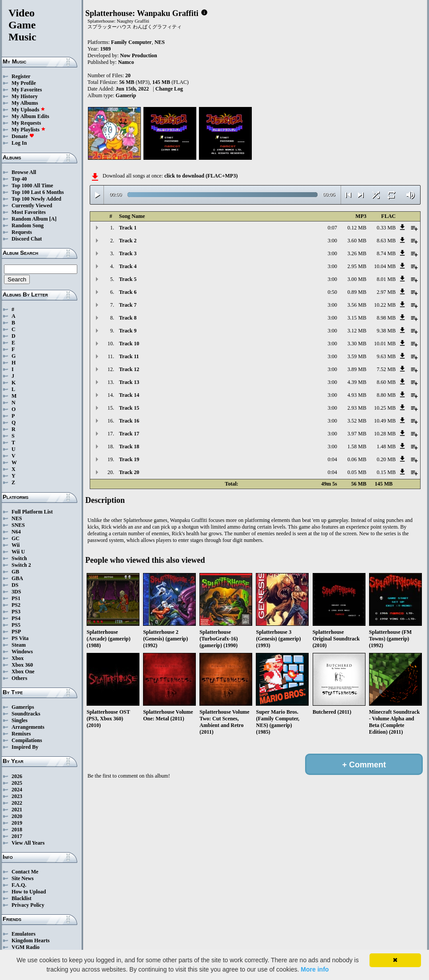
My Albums (25, 103)
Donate (23, 136)
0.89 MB (357, 292)
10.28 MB (385, 434)
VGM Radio (26, 947)
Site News (23, 878)
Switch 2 (21, 565)
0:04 (332, 459)
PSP (16, 632)
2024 (17, 790)
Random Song (28, 225)
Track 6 (128, 292)
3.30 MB (357, 344)
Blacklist (22, 898)
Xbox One (23, 672)
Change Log (169, 89)
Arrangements (28, 727)
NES (17, 518)
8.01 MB (386, 279)
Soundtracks (26, 714)
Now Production (138, 55)
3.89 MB (357, 369)
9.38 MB (386, 331)
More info (315, 969)
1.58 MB (357, 447)
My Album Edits (30, 116)
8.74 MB (386, 253)
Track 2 (128, 241)
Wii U (18, 552)
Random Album (30, 219)
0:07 (332, 228)
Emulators (24, 934)
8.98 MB (386, 318)
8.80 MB (386, 395)
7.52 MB (386, 369)
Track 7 (128, 305)
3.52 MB (357, 421)
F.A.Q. (19, 885)
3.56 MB (357, 305)
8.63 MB (386, 241)
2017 (17, 836)
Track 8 (128, 318)
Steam (19, 645)
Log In (19, 143)
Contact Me (25, 872)
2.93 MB (357, 408)
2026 (17, 776)
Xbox (18, 658)
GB (15, 572)
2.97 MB (386, 292)
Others (19, 678)
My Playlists (29, 130)
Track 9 (128, 331)
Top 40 (19, 179)
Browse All (24, 172)
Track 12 (129, 369)
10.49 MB (385, 421)
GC (16, 538)
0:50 (332, 292)
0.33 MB (386, 228)
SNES (18, 525)
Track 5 (128, 279)
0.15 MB (386, 472)
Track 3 (128, 253)
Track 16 (129, 421)
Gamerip (126, 95)
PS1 (16, 598)
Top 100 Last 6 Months (38, 192)
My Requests (26, 123)
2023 (17, 796)
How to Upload (29, 892)
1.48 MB (386, 447)
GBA (17, 578)
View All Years (28, 843)
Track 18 (129, 447)
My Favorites (27, 90)
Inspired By (25, 747)
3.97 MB (357, 434)
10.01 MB (385, 344)
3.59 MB (357, 356)
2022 (17, 803)
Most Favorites (29, 212)
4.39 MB (357, 382)
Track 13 (129, 382)
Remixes (21, 734)
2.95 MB (357, 266)
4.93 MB (357, 395)
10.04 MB (385, 266)
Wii (16, 545)
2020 (17, 816)
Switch (19, 558)
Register (21, 76)
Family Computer (131, 42)
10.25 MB (385, 408)
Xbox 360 (22, 665)
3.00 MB (357, 279)
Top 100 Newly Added (36, 199)
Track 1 (128, 228)
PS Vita (20, 638)
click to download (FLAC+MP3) (201, 176)
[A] (53, 219)
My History (25, 96)
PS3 (16, 612)
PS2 (16, 605)
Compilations (27, 740)
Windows (22, 652)
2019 (17, 823)
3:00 (332, 241)
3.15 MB (357, 318)
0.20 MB (386, 459)
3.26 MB (357, 253)
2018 (17, 830)
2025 (17, 783)
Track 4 (128, 266)
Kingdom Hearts (31, 940)
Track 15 (129, 408)
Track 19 (129, 459)
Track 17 (129, 434)
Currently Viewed (32, 205)
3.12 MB (357, 331)
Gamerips (23, 707)
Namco (126, 62)
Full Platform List (32, 512)
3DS (16, 592)
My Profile (24, 83)
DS (15, 585)
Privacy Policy (28, 905)
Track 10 (129, 344)
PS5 (16, 625)
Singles (20, 720)
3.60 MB (357, 241)
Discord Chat (27, 239)
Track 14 (129, 395)
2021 (17, 810)
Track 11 (129, 356)
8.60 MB (386, 382)
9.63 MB (386, 356)
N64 (16, 532)
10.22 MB (385, 305)
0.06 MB (357, 459)
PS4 (16, 618)
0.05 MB (357, 472)
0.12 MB (357, 228)
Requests (22, 232)
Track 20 (129, 472)
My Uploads (28, 110)
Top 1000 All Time (32, 186)
